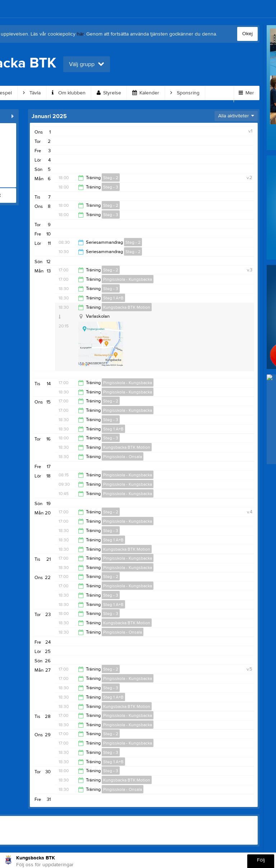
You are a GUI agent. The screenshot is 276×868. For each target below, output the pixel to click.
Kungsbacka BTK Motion (127, 307)
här (80, 34)
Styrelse (109, 93)
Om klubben (69, 93)
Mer (246, 93)
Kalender (146, 93)
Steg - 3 (111, 187)
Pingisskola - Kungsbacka (128, 279)
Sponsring (185, 93)
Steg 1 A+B (113, 298)
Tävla (32, 93)
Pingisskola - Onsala (123, 457)
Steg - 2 (111, 178)
